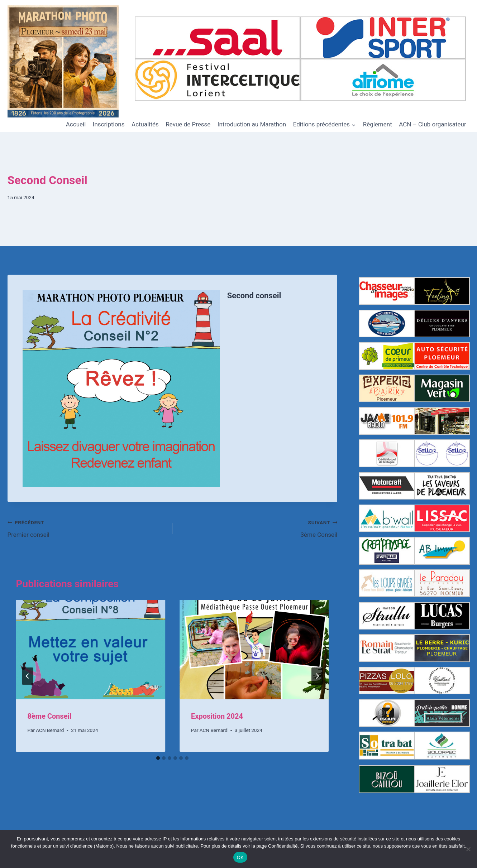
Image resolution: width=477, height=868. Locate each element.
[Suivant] (317, 676)
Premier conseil (87, 528)
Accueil (76, 124)
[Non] (468, 849)
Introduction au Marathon (252, 124)
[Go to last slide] (28, 676)
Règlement (378, 124)
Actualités (145, 124)
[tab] (158, 758)
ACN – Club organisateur (432, 124)
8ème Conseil (50, 716)
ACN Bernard (50, 730)
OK (240, 857)
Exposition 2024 (217, 716)
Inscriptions (109, 124)
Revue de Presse (188, 124)
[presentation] (91, 650)
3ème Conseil (258, 528)
